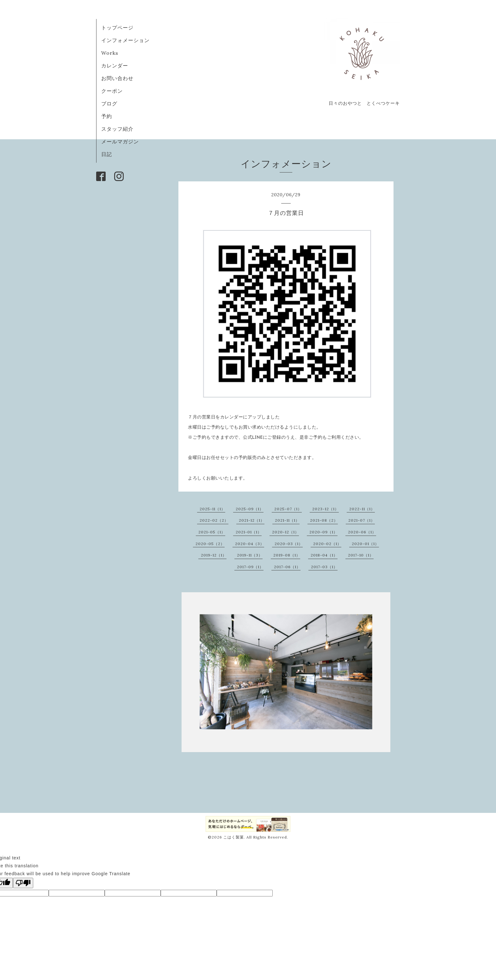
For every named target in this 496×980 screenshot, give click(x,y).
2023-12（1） (325, 509)
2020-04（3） (250, 544)
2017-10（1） (361, 555)
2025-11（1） (212, 509)
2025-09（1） (250, 509)
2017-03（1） (324, 567)
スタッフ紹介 (117, 129)
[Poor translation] (23, 883)
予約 (107, 116)
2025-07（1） (288, 509)
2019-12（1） (214, 555)
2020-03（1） (289, 544)
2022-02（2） (214, 520)
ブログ (112, 104)
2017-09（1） (250, 567)
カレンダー (115, 66)
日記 (107, 154)
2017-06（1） (287, 567)
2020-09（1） (323, 532)
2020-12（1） (285, 532)
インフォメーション (125, 40)
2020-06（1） (362, 532)
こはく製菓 (234, 837)
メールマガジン (120, 141)
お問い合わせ (117, 78)
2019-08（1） (287, 555)
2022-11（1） (362, 509)
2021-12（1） (252, 520)
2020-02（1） (327, 544)
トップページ (117, 28)
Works (110, 53)
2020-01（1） (365, 544)
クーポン (112, 91)
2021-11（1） (287, 520)
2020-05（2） (210, 544)
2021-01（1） (249, 532)
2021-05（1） (212, 532)
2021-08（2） (324, 520)
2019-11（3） (250, 555)
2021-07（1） (362, 520)
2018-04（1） (324, 555)
